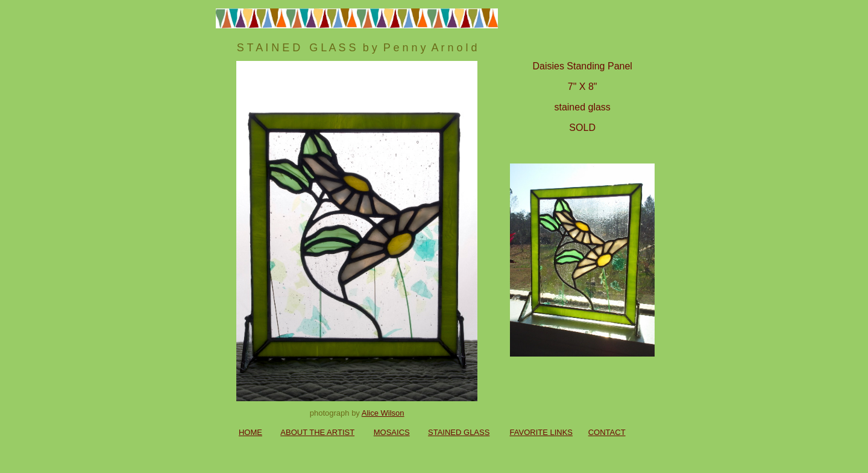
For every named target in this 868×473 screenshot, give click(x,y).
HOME (250, 432)
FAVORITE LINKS (542, 432)
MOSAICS (392, 432)
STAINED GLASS (459, 432)
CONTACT (607, 432)
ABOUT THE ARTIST (317, 432)
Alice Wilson (383, 413)
